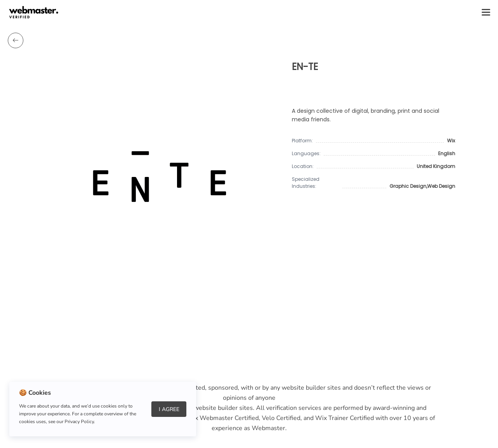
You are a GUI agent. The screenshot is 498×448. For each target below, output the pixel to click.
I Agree (169, 409)
